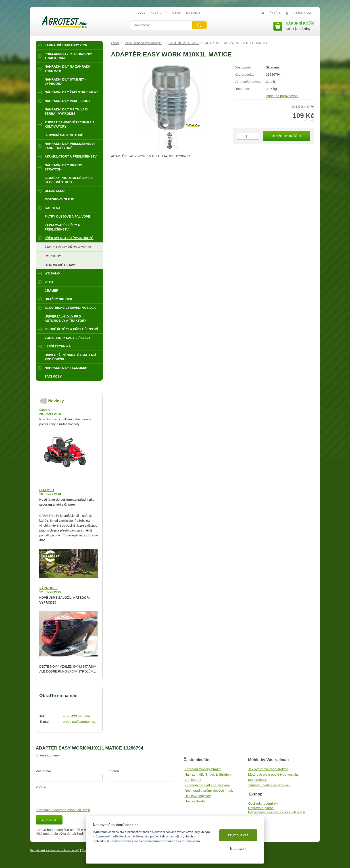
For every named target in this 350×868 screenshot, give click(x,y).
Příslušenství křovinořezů (144, 43)
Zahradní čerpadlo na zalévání (207, 785)
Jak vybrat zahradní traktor (268, 769)
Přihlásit (275, 13)
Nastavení (238, 849)
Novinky (56, 401)
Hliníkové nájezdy (198, 796)
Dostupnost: (244, 67)
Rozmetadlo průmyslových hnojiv (209, 790)
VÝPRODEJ (48, 588)
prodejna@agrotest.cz (79, 722)
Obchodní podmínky (263, 803)
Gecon (45, 410)
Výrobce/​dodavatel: (249, 82)
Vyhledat (200, 25)
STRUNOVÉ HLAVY (184, 43)
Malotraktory (257, 780)
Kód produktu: (245, 74)
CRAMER (47, 490)
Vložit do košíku (286, 136)
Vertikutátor (193, 780)
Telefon (113, 771)
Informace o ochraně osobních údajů (63, 810)
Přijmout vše (238, 835)
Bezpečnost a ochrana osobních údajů (276, 812)
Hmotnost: (242, 89)
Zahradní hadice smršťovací (269, 785)
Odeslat (49, 820)
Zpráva (41, 787)
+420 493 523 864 (76, 716)
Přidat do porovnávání (282, 96)
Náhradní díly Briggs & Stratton (208, 774)
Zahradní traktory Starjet (203, 769)
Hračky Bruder (195, 801)
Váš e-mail (44, 771)
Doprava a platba (261, 808)
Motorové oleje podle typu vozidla (273, 774)
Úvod (115, 43)
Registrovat (302, 13)
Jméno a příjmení (49, 755)
